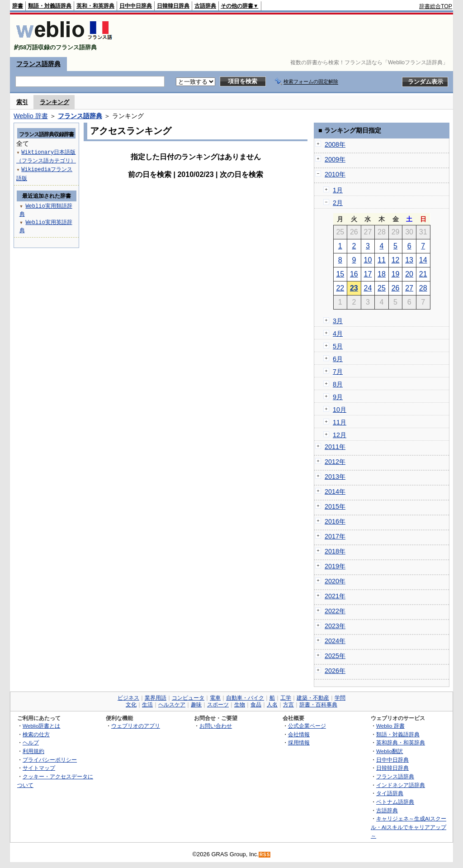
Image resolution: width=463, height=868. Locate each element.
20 (409, 274)
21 (423, 274)
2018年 (335, 551)
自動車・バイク (245, 698)
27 (409, 288)
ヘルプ (31, 742)
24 (368, 288)
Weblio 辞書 (31, 116)
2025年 (335, 656)
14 (423, 260)
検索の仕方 (36, 734)
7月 (338, 372)
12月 (340, 435)
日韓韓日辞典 (173, 6)
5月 (338, 346)
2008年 (335, 144)
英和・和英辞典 (95, 6)
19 (396, 274)
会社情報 (299, 734)
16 (354, 274)
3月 (338, 321)
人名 (272, 705)
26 (396, 288)
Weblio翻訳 (390, 751)
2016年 (335, 521)
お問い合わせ (216, 726)
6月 (338, 359)
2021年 (335, 596)
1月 (338, 190)
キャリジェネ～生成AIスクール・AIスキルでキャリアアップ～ (409, 827)
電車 (215, 698)
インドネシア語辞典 (401, 785)
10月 (340, 410)
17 (368, 274)
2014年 (335, 491)
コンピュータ (188, 698)
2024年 (335, 641)
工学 (286, 698)
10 (368, 260)
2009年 (335, 159)
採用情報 (299, 742)
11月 (340, 422)
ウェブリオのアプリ (136, 726)
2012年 (335, 462)
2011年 (335, 447)
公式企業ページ (307, 726)
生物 (240, 705)
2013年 (335, 477)
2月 (338, 203)
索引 (22, 102)
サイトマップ (39, 768)
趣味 (196, 705)
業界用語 (156, 698)
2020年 (335, 581)
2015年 (335, 506)
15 (340, 274)
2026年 (335, 671)
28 (423, 288)
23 (354, 288)
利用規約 (33, 751)
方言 (288, 705)
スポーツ (218, 705)
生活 (147, 705)
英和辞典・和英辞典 (401, 742)
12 (396, 260)
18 (382, 274)
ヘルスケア (172, 705)
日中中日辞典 (136, 6)
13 (409, 260)
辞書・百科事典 (318, 705)
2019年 (335, 566)
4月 (338, 334)
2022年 (335, 611)
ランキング (54, 102)
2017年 (335, 536)
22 (340, 288)
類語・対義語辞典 (50, 6)
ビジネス (128, 698)
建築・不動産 (313, 698)
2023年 (335, 626)
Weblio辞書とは (41, 726)
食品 (256, 705)
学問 (340, 698)
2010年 (335, 174)
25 (382, 288)
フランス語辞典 (38, 64)
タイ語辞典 (390, 793)
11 (382, 260)
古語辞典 (205, 6)
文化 (131, 705)
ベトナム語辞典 (395, 802)
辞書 (18, 6)
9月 (338, 397)
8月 (338, 384)
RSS (265, 855)
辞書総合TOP (436, 6)
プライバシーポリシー (50, 760)
